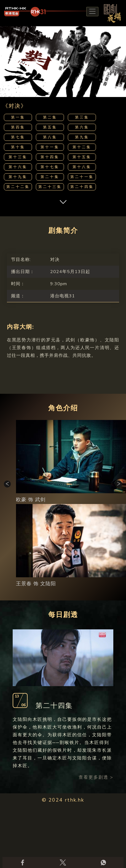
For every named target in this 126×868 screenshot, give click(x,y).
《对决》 (15, 106)
